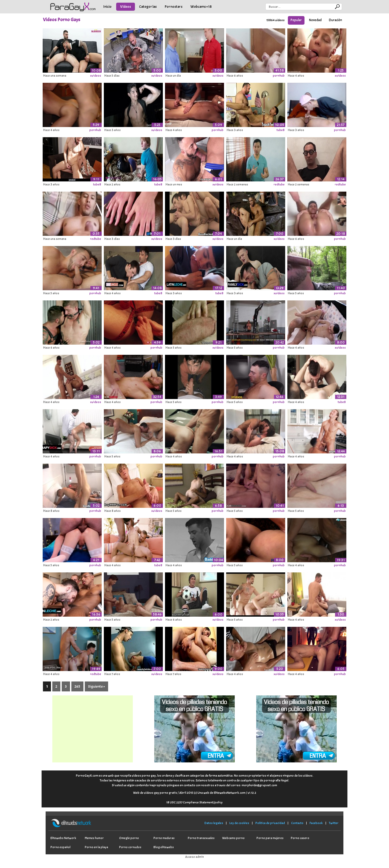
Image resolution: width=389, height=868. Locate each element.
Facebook (316, 823)
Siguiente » (96, 686)
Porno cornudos (130, 847)
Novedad (315, 20)
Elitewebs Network (63, 838)
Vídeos (126, 7)
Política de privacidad (270, 823)
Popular (296, 20)
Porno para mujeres (270, 838)
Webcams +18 (201, 7)
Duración (335, 20)
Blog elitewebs (164, 847)
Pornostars (174, 7)
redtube (279, 184)
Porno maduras (164, 838)
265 (77, 686)
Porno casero (300, 838)
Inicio (107, 7)
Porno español (60, 847)
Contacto (297, 823)
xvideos (96, 76)
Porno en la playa (96, 847)
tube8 (281, 130)
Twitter (334, 823)
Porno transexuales (201, 838)
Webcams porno (233, 838)
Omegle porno (129, 838)
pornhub (279, 76)
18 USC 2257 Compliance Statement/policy (194, 802)
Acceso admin (194, 857)
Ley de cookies (239, 823)
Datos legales (214, 823)
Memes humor (94, 838)
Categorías (148, 7)
